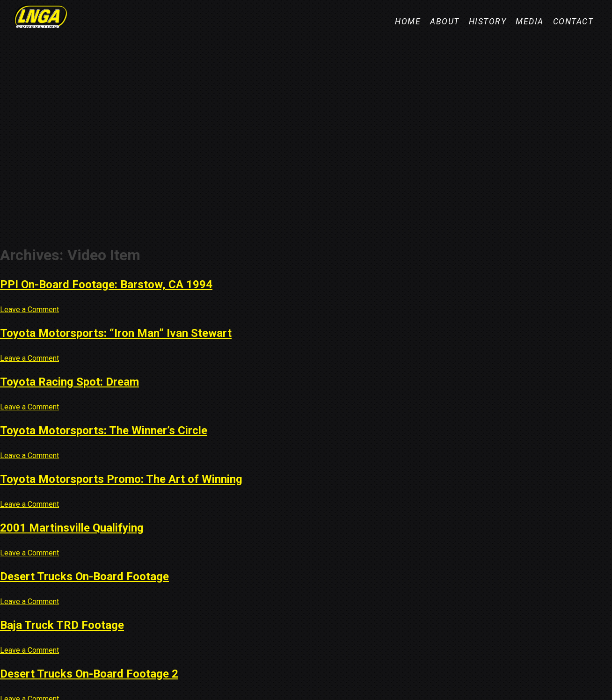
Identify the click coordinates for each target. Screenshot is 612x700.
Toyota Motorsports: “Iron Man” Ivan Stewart (116, 333)
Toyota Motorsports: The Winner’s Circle (104, 430)
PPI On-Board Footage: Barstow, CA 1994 (106, 284)
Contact (573, 22)
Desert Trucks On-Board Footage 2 (89, 674)
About (445, 22)
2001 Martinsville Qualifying (72, 528)
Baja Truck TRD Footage (62, 625)
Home (408, 22)
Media (530, 22)
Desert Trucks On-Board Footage (84, 576)
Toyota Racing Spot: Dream (69, 382)
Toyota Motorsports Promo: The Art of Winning (121, 479)
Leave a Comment (29, 310)
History (488, 22)
